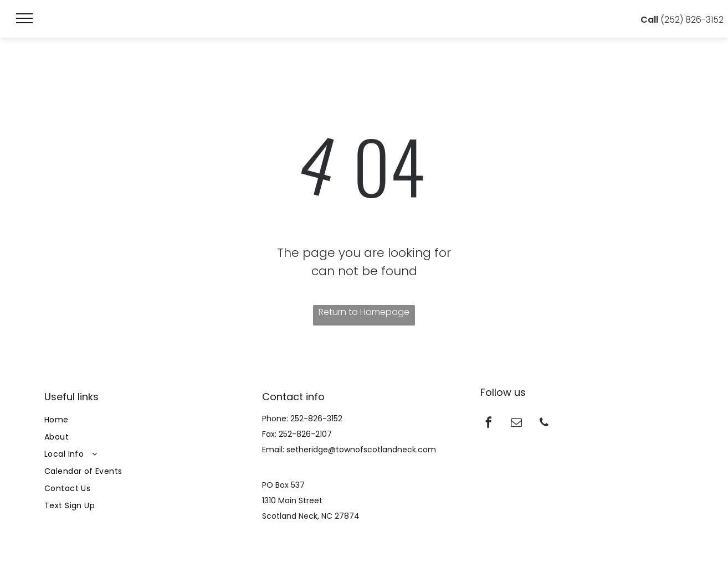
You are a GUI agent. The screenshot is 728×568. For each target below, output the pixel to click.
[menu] (24, 18)
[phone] (544, 424)
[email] (516, 424)
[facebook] (489, 424)
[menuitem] (146, 420)
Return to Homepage (364, 312)
